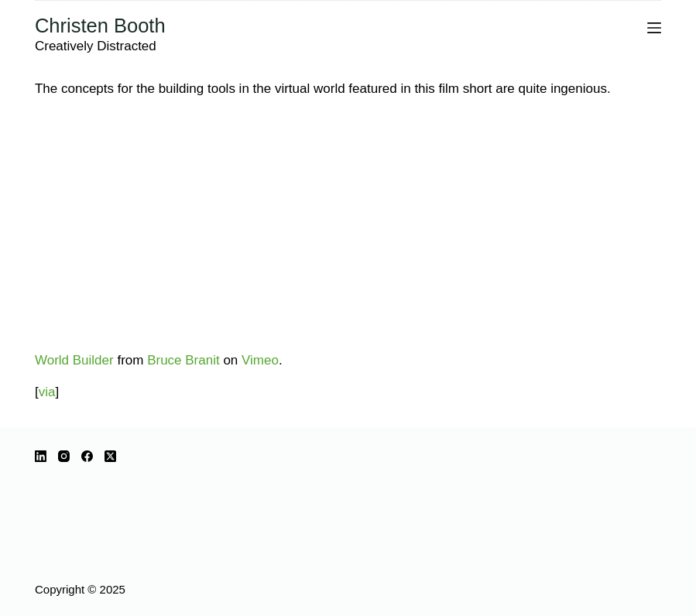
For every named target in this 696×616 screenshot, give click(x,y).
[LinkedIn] (41, 456)
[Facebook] (87, 456)
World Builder (74, 360)
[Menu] (654, 28)
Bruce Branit (183, 360)
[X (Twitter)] (110, 456)
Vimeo (260, 360)
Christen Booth (100, 26)
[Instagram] (64, 456)
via (47, 392)
